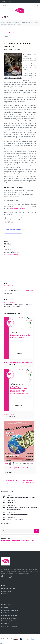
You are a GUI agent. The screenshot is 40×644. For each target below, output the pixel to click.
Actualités (18, 22)
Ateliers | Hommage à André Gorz (18, 515)
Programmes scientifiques (10, 610)
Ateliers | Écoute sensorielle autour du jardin (17, 362)
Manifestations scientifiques (30, 22)
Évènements (10, 22)
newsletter (4, 1)
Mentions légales (7, 591)
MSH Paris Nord (9, 286)
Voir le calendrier (6, 523)
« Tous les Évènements (12, 33)
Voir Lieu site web (9, 303)
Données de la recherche (9, 615)
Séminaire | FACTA (9, 414)
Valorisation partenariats (9, 621)
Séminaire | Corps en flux (15, 520)
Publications (5, 613)
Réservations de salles (8, 588)
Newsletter (5, 594)
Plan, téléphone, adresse (9, 626)
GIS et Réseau (6, 623)
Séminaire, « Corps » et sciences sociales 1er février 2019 (13, 482)
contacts (10, 1)
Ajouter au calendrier (13, 230)
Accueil (3, 22)
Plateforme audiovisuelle (9, 618)
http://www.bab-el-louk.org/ (19, 209)
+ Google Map (29, 290)
